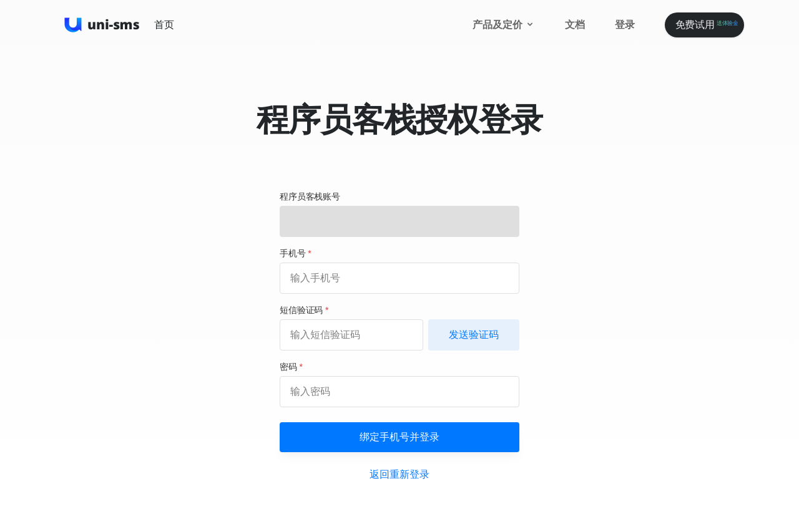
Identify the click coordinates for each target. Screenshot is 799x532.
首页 (164, 25)
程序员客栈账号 (310, 196)
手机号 (296, 253)
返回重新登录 (399, 474)
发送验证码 (474, 335)
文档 (575, 25)
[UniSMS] (102, 25)
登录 (625, 25)
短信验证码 (304, 310)
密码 (291, 367)
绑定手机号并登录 (399, 437)
